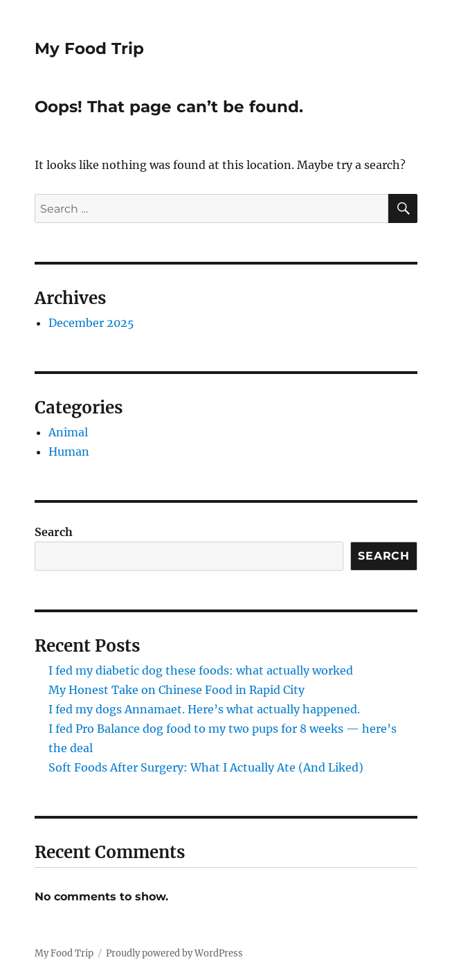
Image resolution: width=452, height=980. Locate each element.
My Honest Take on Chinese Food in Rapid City (177, 690)
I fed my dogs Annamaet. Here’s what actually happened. (204, 709)
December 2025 (91, 323)
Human (69, 452)
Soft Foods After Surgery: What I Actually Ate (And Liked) (206, 767)
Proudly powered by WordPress (174, 953)
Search (54, 532)
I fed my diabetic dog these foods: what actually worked (201, 670)
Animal (68, 432)
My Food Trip (89, 48)
